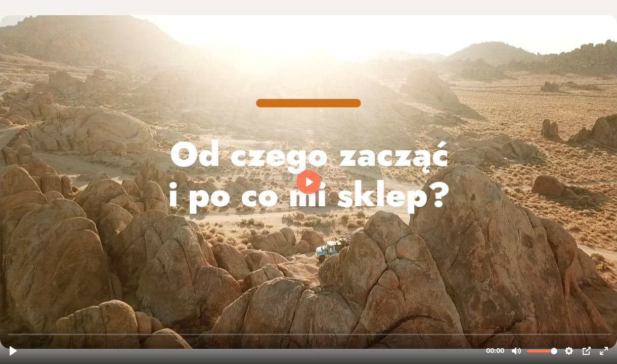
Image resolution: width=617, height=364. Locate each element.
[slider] (310, 334)
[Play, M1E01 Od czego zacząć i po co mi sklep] (13, 351)
